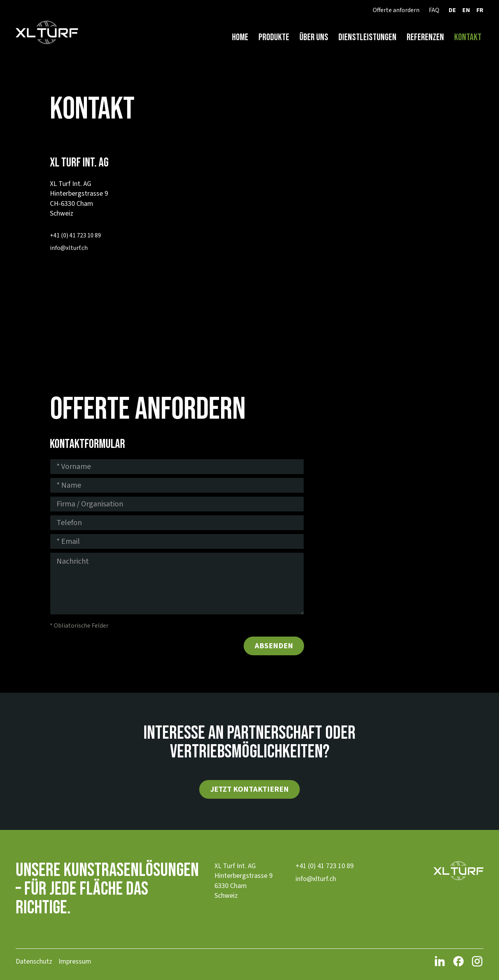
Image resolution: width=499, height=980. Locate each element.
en (466, 10)
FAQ (434, 10)
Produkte (274, 37)
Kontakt (468, 37)
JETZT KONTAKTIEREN (249, 789)
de (452, 10)
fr (480, 10)
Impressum (75, 961)
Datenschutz (34, 961)
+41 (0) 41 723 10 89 (75, 235)
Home (240, 37)
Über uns (314, 37)
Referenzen (425, 37)
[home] (47, 33)
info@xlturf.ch (69, 248)
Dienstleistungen (367, 37)
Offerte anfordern (396, 10)
